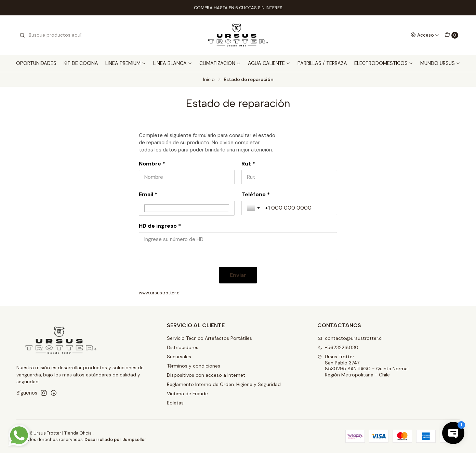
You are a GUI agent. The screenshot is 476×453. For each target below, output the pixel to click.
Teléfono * (256, 195)
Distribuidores (183, 347)
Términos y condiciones (194, 366)
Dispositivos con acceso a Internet (206, 375)
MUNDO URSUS (440, 63)
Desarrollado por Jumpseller (115, 439)
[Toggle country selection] (254, 208)
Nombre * (152, 164)
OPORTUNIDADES (36, 63)
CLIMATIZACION (220, 63)
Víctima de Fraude (187, 394)
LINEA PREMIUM (126, 63)
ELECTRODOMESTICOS (384, 63)
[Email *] (187, 208)
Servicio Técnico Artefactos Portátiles (209, 338)
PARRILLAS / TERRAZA (322, 63)
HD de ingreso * (160, 226)
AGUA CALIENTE (269, 63)
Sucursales (179, 357)
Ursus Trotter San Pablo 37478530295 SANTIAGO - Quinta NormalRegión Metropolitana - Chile (363, 366)
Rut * (248, 164)
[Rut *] (289, 177)
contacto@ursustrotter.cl (350, 338)
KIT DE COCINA (81, 63)
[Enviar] (238, 275)
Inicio (209, 80)
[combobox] (54, 35)
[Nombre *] (187, 177)
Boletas (175, 403)
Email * (148, 195)
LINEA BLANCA (173, 63)
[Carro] (451, 35)
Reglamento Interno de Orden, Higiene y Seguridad (224, 384)
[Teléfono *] (298, 208)
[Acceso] (425, 35)
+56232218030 (338, 347)
